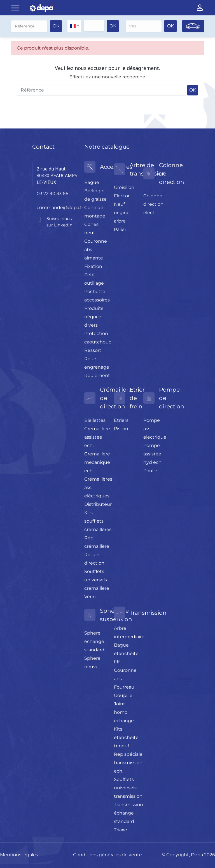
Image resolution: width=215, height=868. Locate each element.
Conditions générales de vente (107, 854)
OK (56, 26)
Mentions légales (19, 854)
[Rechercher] (29, 26)
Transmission (148, 612)
